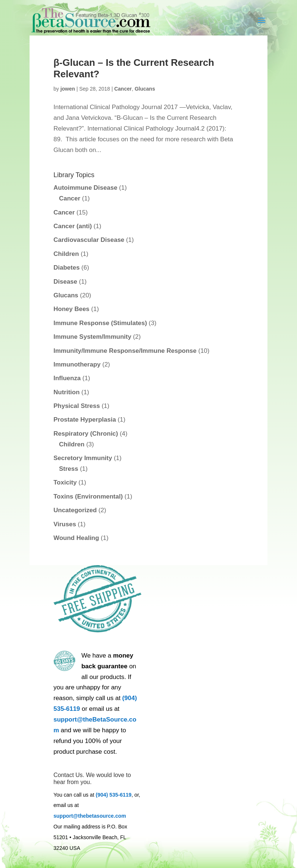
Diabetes (67, 268)
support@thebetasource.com (90, 816)
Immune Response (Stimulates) (100, 323)
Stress (69, 469)
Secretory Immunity (83, 458)
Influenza (67, 378)
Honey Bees (71, 309)
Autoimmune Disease (86, 188)
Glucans (145, 89)
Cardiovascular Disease (89, 240)
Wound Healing (76, 538)
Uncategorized (75, 510)
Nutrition (67, 392)
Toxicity (65, 482)
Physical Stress (77, 406)
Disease (65, 282)
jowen (68, 89)
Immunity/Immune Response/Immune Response (125, 351)
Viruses (65, 524)
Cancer (123, 89)
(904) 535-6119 (114, 795)
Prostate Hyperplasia (85, 420)
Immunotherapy (77, 364)
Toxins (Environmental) (88, 497)
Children (66, 254)
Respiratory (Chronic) (86, 434)
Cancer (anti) (73, 226)
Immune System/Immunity (93, 337)
